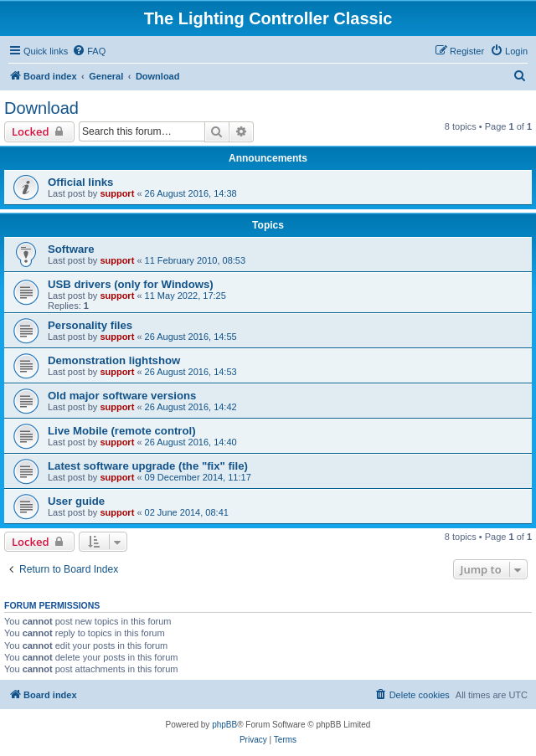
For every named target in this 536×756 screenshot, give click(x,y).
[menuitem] (89, 51)
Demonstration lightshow (114, 360)
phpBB (224, 725)
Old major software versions (122, 396)
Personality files (90, 325)
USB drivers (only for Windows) (131, 284)
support (117, 193)
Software (71, 249)
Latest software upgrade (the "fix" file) (148, 466)
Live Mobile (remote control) (122, 431)
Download (41, 108)
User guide (76, 501)
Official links (80, 182)
